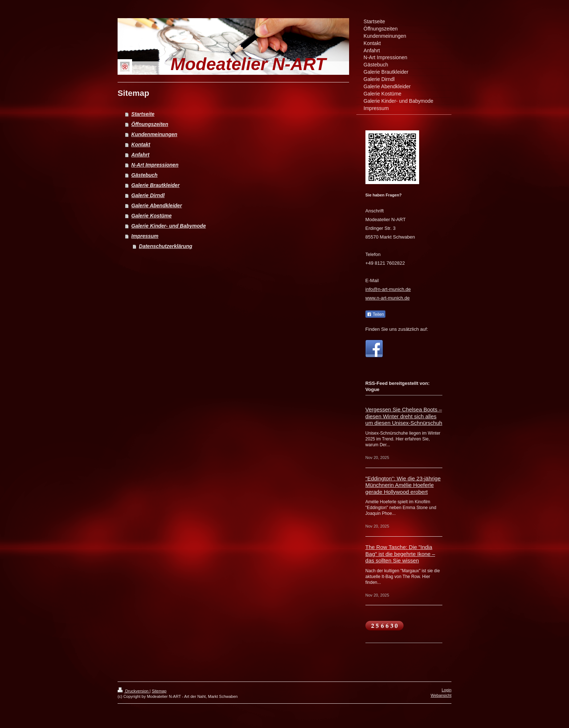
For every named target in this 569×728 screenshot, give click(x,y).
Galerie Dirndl (148, 195)
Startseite (143, 114)
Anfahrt (140, 155)
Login (447, 690)
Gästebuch (144, 175)
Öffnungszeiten (150, 124)
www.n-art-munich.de (388, 298)
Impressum (145, 236)
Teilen (375, 314)
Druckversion (134, 691)
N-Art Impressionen (155, 165)
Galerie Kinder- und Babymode (169, 226)
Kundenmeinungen (154, 134)
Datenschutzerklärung (166, 246)
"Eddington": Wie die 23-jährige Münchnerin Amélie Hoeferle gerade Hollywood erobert (403, 485)
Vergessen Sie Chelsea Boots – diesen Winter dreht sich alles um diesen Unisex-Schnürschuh (404, 416)
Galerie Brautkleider (155, 185)
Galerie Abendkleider (157, 206)
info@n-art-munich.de (388, 289)
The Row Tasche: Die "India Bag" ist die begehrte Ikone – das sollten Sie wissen (400, 554)
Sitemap (159, 691)
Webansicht (441, 695)
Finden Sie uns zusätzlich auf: (397, 329)
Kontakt (141, 145)
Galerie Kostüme (152, 216)
